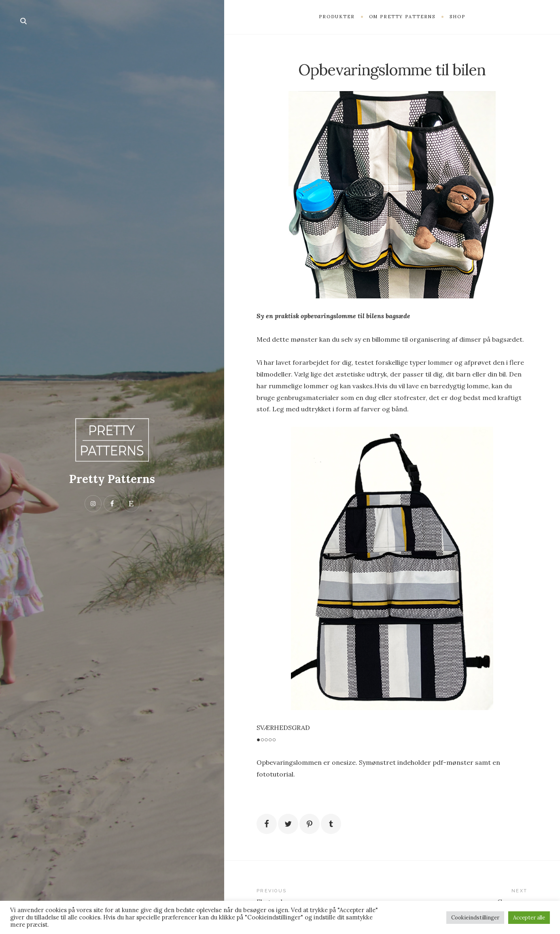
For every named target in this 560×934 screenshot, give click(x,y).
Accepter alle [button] (529, 918)
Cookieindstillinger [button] (475, 918)
